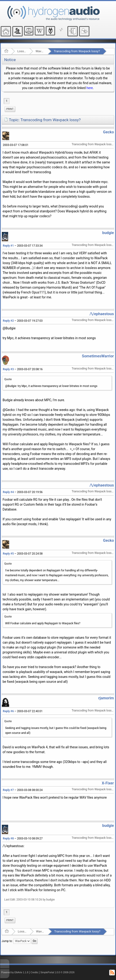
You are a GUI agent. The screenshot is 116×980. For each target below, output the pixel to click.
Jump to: (7, 941)
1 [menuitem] (7, 101)
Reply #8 (8, 839)
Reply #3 (8, 369)
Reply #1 (8, 246)
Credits (34, 972)
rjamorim (106, 698)
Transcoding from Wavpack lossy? (77, 51)
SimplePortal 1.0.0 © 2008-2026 (57, 972)
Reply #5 (8, 554)
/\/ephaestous (102, 314)
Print (10, 109)
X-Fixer (108, 783)
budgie (108, 233)
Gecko (109, 132)
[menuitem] (10, 109)
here (90, 88)
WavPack (40, 51)
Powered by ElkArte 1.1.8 (15, 972)
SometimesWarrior (98, 356)
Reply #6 (8, 711)
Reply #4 (8, 492)
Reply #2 (8, 321)
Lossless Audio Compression (22, 51)
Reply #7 (8, 790)
